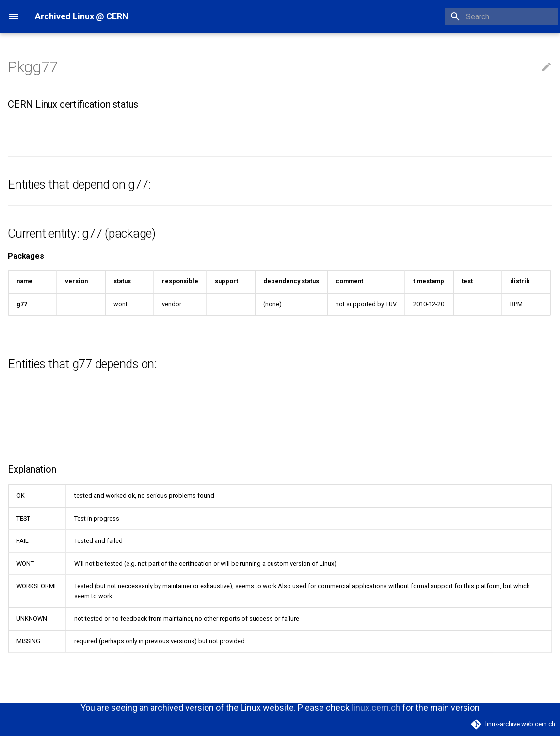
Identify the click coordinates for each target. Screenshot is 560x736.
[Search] (501, 16)
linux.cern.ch (376, 708)
